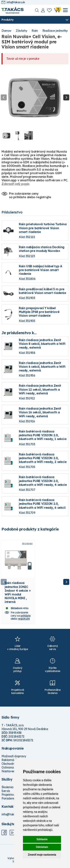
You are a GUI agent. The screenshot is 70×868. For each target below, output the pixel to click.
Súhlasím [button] (42, 839)
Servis (6, 791)
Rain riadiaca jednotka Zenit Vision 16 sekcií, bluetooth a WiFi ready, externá (40, 412)
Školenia (7, 787)
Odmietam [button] (42, 847)
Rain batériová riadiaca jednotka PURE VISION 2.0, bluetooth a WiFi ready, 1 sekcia (43, 435)
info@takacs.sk (13, 2)
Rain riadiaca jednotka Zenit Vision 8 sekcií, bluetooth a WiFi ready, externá (42, 344)
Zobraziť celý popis (15, 184)
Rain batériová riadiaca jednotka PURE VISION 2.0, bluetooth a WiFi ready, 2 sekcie (43, 458)
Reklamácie (10, 760)
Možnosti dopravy (14, 756)
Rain (35, 31)
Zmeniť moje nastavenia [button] (42, 855)
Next (66, 97)
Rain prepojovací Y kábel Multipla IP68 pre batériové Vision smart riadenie (39, 312)
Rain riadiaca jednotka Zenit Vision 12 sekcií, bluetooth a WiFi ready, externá (40, 389)
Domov (6, 31)
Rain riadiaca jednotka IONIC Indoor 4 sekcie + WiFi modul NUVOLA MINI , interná (18, 592)
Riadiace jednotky (55, 31)
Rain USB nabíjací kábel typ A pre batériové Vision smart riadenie (40, 270)
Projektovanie (11, 795)
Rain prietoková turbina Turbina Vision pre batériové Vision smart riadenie (43, 228)
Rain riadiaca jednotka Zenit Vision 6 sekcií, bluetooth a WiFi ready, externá (42, 367)
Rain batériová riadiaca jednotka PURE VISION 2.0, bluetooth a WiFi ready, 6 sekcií (42, 504)
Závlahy (21, 31)
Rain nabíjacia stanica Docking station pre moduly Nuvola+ (42, 249)
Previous (4, 97)
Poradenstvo (10, 798)
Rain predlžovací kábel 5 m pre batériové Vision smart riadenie (42, 291)
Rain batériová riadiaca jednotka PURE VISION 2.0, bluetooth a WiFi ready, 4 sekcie (43, 481)
